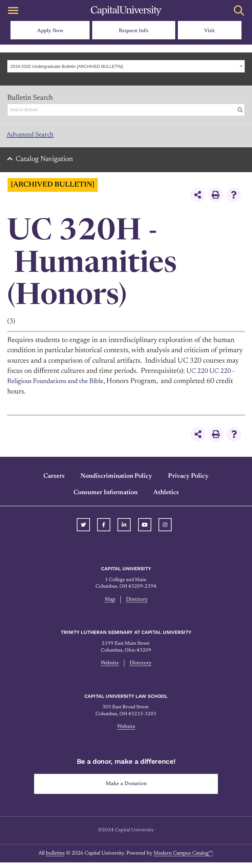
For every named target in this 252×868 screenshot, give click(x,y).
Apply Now (50, 31)
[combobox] (126, 66)
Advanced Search (33, 136)
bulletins (55, 859)
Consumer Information (105, 495)
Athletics (166, 495)
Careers (54, 479)
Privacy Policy (188, 479)
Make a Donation (126, 789)
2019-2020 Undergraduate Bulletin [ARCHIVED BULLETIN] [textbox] (67, 66)
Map (109, 603)
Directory (137, 603)
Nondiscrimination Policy (116, 479)
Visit (210, 31)
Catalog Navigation (46, 162)
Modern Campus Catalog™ (183, 859)
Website (109, 667)
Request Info (134, 31)
